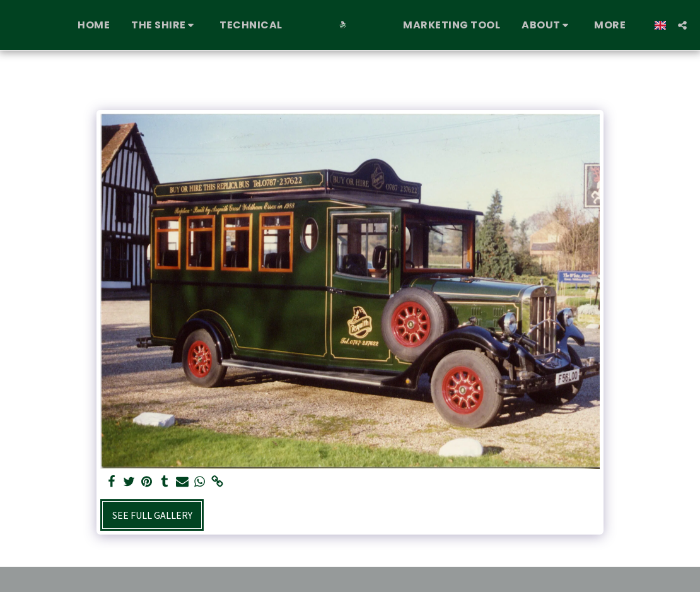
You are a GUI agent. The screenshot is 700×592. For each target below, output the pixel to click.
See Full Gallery (152, 515)
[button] (165, 25)
